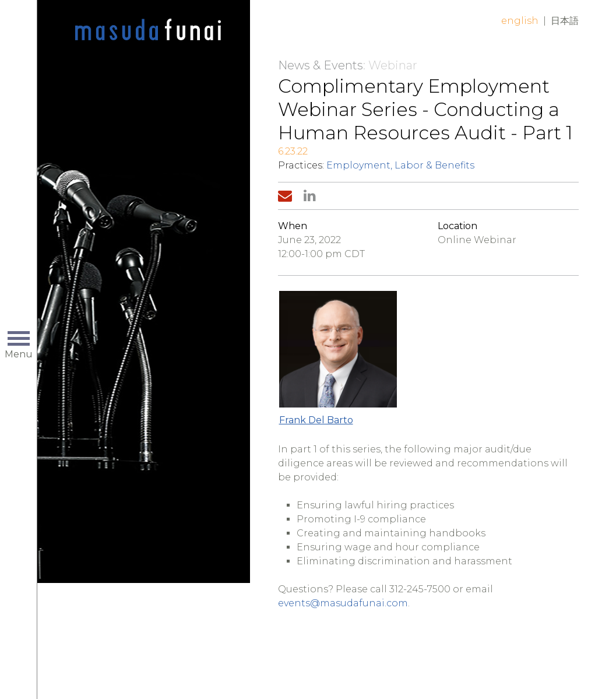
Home (148, 30)
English (520, 21)
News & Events (321, 65)
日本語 (565, 21)
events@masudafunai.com (343, 603)
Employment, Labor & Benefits (400, 165)
